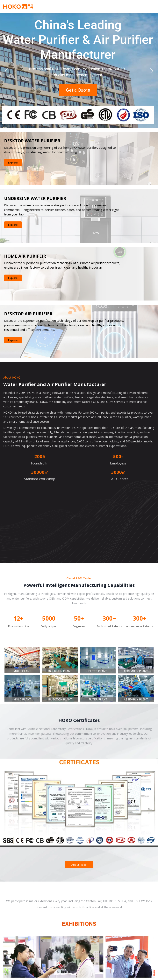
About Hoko (79, 865)
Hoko (18, 7)
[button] (6, 71)
